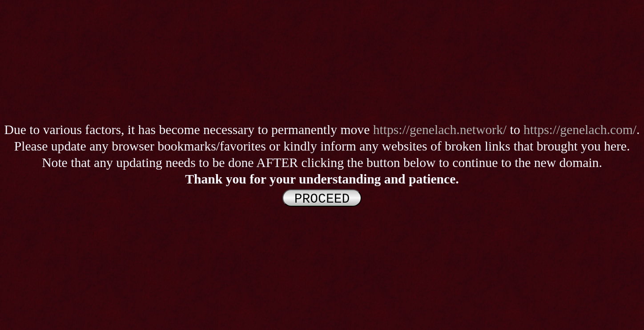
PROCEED (322, 198)
